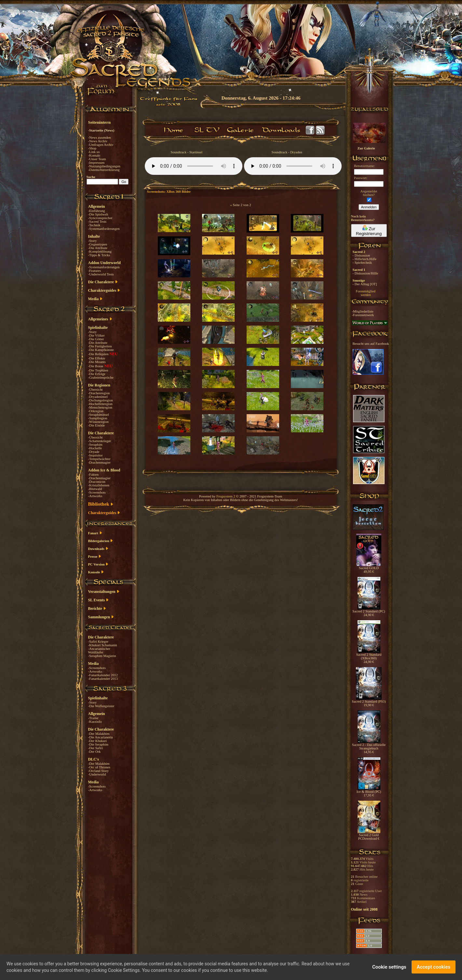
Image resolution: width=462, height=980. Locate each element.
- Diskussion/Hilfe (365, 273)
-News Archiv (98, 141)
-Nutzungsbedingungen (104, 166)
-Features (95, 271)
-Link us (94, 152)
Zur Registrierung (369, 231)
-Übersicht (95, 390)
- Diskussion (361, 255)
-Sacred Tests (97, 222)
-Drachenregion (99, 393)
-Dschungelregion (101, 400)
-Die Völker (96, 336)
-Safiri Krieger (98, 642)
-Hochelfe (95, 448)
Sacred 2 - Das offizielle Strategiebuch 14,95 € (369, 747)
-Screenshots (97, 492)
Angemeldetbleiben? (369, 193)
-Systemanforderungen (104, 229)
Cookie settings (389, 967)
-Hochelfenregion (100, 404)
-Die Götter (96, 339)
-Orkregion (96, 411)
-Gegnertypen (98, 244)
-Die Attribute (98, 248)
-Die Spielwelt (98, 214)
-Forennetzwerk (363, 315)
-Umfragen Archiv (101, 145)
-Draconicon (97, 482)
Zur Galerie (366, 148)
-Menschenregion (100, 407)
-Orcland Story (99, 771)
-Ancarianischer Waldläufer (99, 651)
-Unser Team (97, 159)
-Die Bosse (96, 366)
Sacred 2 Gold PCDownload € (369, 835)
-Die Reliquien (99, 354)
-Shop (92, 148)
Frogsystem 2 (226, 496)
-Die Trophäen (98, 370)
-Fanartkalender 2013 (103, 679)
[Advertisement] (429, 189)
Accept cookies (434, 967)
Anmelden (369, 207)
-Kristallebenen (99, 485)
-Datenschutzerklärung (104, 170)
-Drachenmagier (99, 462)
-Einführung (97, 211)
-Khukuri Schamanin (103, 645)
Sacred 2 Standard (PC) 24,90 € (369, 612)
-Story (93, 241)
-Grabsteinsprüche (101, 378)
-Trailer (93, 718)
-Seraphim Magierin (102, 656)
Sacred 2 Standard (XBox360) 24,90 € (369, 657)
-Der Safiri (96, 748)
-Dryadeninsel (98, 397)
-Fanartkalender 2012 (103, 675)
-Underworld (97, 774)
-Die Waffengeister (101, 706)
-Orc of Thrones (99, 767)
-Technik (94, 225)
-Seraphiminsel (99, 415)
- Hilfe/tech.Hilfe (365, 259)
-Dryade (94, 452)
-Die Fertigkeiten (100, 346)
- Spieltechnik (362, 263)
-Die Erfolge (97, 374)
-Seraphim (95, 445)
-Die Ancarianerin (101, 737)
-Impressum (96, 163)
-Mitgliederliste (363, 311)
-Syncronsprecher (100, 218)
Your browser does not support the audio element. (194, 166)
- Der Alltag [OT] (365, 284)
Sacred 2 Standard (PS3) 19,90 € (369, 702)
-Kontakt (94, 155)
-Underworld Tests (101, 274)
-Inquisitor (95, 455)
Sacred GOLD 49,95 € (369, 568)
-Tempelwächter (99, 459)
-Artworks (95, 496)
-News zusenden (100, 138)
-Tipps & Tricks (99, 255)
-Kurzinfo (95, 722)
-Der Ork (95, 752)
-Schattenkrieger (100, 441)
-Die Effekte (97, 358)
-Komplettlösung (100, 252)
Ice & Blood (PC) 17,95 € (369, 792)
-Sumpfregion (98, 418)
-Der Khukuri (98, 741)
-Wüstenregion (98, 422)
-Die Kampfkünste (101, 350)
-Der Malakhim (99, 734)
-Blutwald (95, 489)
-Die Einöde (97, 425)
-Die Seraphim (98, 744)
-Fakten (94, 475)
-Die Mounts (97, 362)
